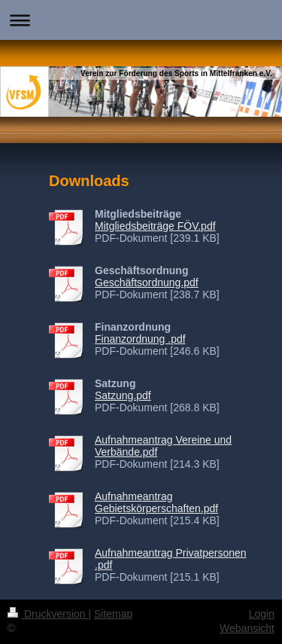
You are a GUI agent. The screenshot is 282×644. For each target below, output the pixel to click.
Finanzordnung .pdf (140, 339)
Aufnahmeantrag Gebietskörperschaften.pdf (156, 502)
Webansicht (247, 628)
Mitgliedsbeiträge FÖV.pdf (155, 226)
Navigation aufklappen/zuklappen (141, 20)
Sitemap (113, 614)
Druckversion (48, 614)
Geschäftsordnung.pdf (147, 282)
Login (262, 614)
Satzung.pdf (123, 395)
